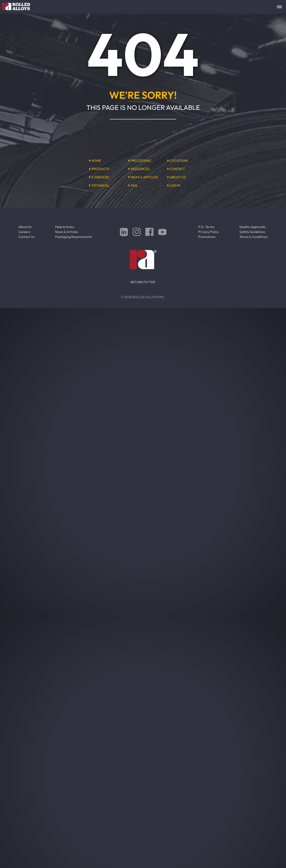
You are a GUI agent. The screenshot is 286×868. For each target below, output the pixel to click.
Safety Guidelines (252, 232)
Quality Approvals (252, 227)
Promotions (207, 237)
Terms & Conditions (254, 237)
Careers (24, 232)
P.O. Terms (206, 227)
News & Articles (67, 232)
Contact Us (27, 237)
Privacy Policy (209, 232)
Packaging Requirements (74, 237)
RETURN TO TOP (143, 282)
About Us (25, 227)
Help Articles (65, 227)
